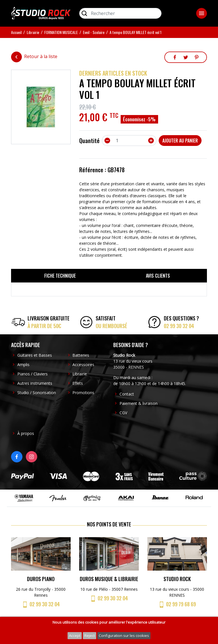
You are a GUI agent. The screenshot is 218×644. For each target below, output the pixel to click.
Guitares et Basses (35, 355)
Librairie (80, 374)
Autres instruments (35, 383)
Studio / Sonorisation (37, 393)
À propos (26, 433)
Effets (78, 383)
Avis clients (158, 276)
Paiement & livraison (139, 403)
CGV (123, 413)
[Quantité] (129, 141)
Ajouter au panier (180, 141)
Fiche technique (60, 276)
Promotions (83, 393)
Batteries (81, 355)
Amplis (23, 364)
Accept (75, 636)
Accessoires (83, 364)
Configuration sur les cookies (124, 636)
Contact (127, 394)
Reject (90, 636)
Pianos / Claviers (33, 374)
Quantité (89, 141)
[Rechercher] (120, 13)
